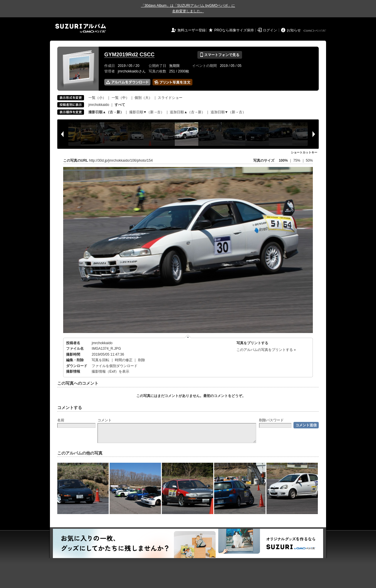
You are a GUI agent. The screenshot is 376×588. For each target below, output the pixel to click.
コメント (105, 420)
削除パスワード (271, 420)
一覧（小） (97, 98)
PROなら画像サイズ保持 (234, 30)
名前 (61, 420)
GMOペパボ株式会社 (315, 31)
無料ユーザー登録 (192, 30)
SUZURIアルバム (81, 28)
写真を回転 (100, 360)
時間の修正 (124, 360)
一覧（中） (120, 98)
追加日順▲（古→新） (187, 112)
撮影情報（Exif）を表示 (110, 371)
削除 (142, 360)
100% (283, 160)
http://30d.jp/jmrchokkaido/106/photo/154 (121, 160)
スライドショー (170, 98)
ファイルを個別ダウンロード (115, 366)
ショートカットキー (304, 152)
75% (297, 160)
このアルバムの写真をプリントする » (266, 350)
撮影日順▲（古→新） (106, 112)
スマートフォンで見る (220, 55)
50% (309, 160)
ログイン (270, 30)
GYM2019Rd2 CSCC (129, 55)
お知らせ (294, 30)
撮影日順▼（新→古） (147, 112)
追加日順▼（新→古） (228, 112)
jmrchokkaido (99, 105)
